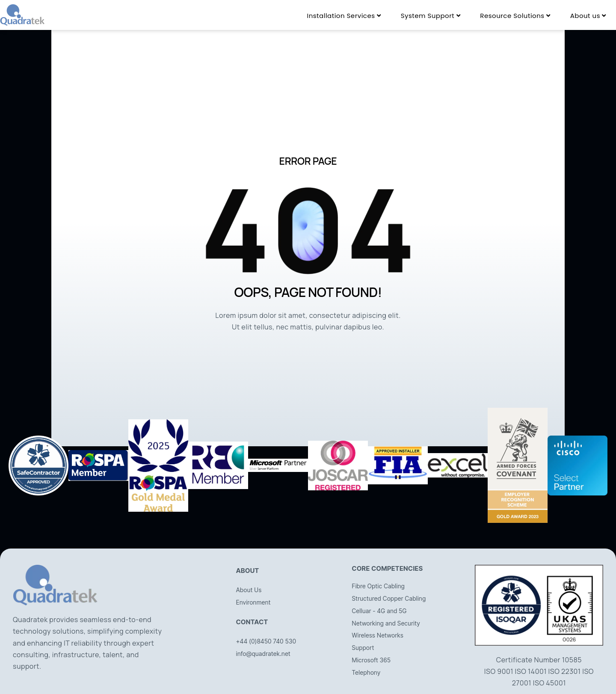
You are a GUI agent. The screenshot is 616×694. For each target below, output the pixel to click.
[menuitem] (344, 16)
